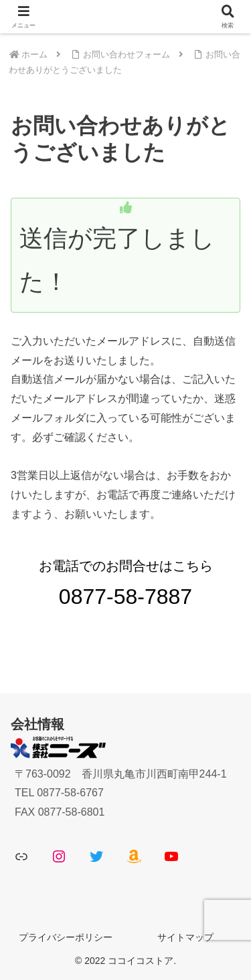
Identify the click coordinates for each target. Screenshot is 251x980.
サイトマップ (185, 937)
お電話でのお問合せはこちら (126, 584)
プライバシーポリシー (66, 937)
